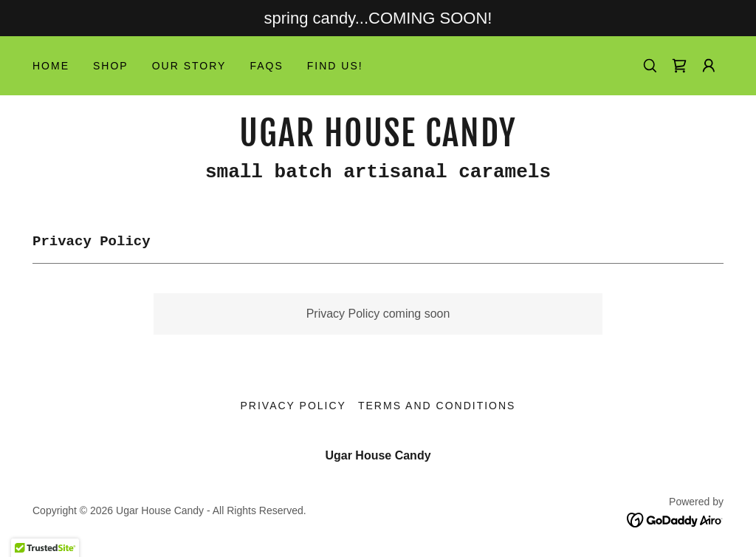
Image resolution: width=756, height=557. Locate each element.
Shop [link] (111, 66)
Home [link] (51, 66)
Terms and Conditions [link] (437, 406)
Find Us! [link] (335, 66)
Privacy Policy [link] (293, 406)
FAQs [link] (266, 66)
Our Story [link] (189, 66)
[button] (709, 66)
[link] (679, 66)
